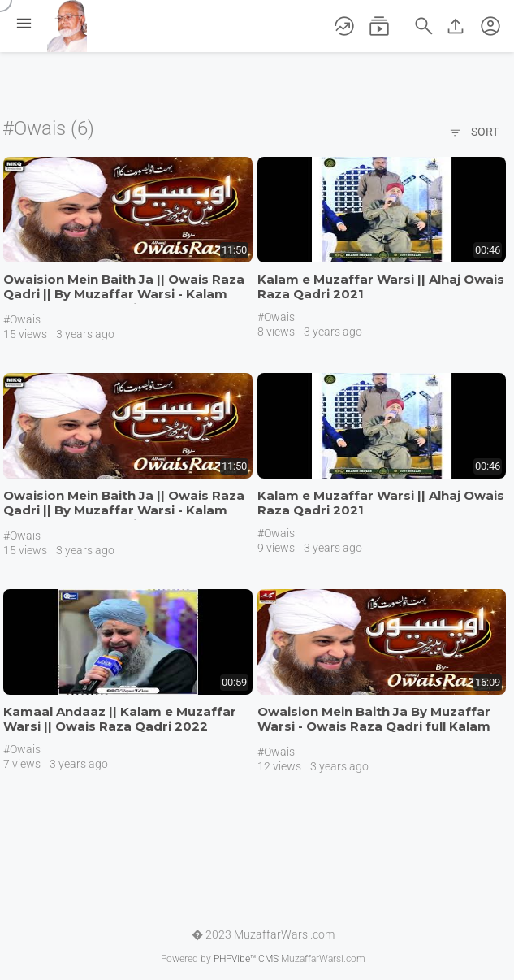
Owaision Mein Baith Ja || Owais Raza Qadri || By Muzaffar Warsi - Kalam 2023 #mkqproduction (124, 294)
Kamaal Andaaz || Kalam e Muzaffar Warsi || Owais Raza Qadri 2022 (120, 719)
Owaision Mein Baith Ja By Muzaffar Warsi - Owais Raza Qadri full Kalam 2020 (374, 726)
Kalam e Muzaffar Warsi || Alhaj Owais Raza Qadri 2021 (381, 286)
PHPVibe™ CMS (246, 959)
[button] (490, 26)
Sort (474, 133)
